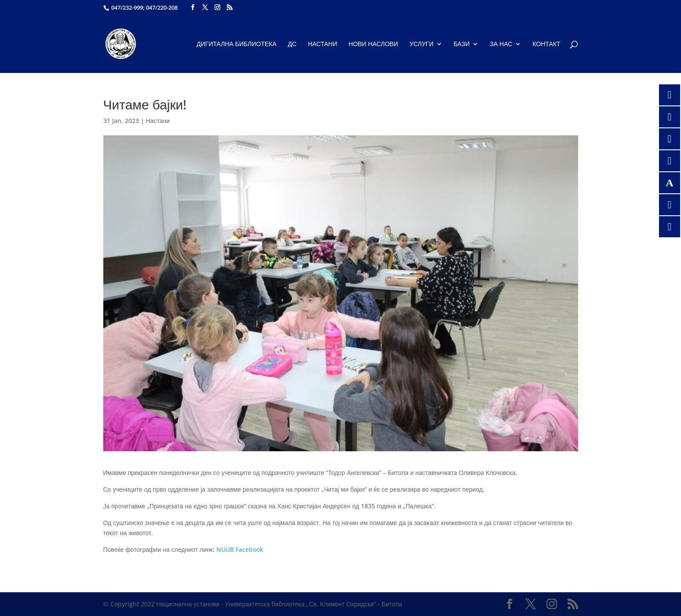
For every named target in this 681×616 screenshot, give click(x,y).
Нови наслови (373, 44)
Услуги (421, 44)
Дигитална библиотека (237, 44)
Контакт (546, 44)
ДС (292, 44)
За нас (501, 44)
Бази (462, 44)
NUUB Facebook (240, 549)
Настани (322, 44)
